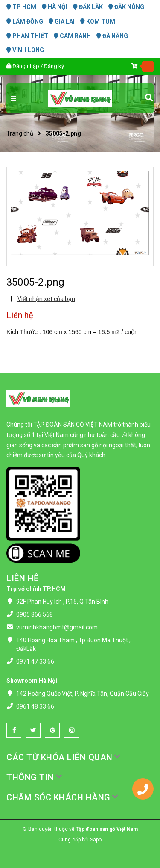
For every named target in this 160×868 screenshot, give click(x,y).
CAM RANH (72, 36)
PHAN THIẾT (27, 36)
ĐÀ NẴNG (112, 36)
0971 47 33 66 (35, 661)
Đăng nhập (26, 66)
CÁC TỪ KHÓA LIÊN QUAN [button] (64, 757)
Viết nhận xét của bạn (46, 299)
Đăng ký (54, 66)
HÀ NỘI (55, 7)
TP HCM (21, 7)
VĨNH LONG (25, 50)
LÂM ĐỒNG (25, 21)
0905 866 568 (35, 614)
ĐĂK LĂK (88, 7)
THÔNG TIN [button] (35, 777)
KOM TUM (98, 21)
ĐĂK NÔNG (126, 7)
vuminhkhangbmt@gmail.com (57, 627)
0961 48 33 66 (35, 706)
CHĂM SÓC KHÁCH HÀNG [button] (63, 797)
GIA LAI (62, 21)
